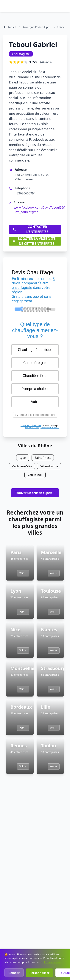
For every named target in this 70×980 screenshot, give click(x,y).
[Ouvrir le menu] (63, 6)
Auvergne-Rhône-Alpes (36, 27)
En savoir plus (53, 962)
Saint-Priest (43, 458)
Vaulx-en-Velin (22, 466)
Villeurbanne (49, 466)
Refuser (14, 973)
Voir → (23, 573)
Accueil (10, 27)
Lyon (23, 458)
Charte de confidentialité (31, 426)
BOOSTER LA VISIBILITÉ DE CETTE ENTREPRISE (34, 241)
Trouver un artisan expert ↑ (35, 493)
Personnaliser (39, 973)
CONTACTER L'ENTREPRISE (31, 229)
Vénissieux (35, 475)
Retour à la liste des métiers (35, 415)
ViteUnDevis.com (32, 428)
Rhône (61, 27)
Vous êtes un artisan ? (50, 428)
